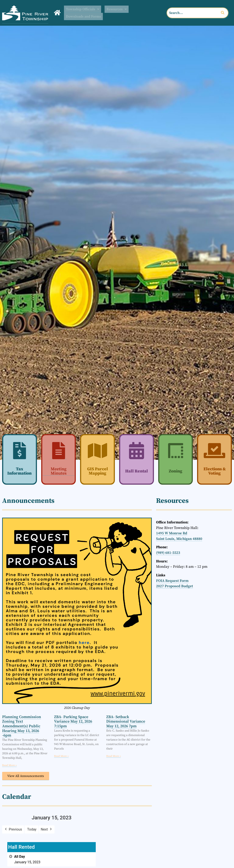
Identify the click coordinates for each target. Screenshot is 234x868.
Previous (13, 829)
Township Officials (84, 9)
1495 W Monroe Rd (172, 533)
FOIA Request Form (172, 581)
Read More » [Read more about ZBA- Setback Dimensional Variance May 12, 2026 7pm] (114, 756)
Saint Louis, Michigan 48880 (179, 539)
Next (47, 829)
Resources (121, 9)
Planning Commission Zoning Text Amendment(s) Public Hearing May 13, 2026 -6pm (22, 726)
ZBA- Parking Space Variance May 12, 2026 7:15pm (73, 721)
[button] (84, 9)
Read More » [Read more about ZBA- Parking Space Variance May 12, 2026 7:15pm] (61, 756)
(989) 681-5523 (168, 553)
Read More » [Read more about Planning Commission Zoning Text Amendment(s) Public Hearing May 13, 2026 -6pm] (9, 765)
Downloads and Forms (85, 16)
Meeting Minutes (59, 471)
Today (32, 829)
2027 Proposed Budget (175, 586)
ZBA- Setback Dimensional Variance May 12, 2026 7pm (126, 721)
